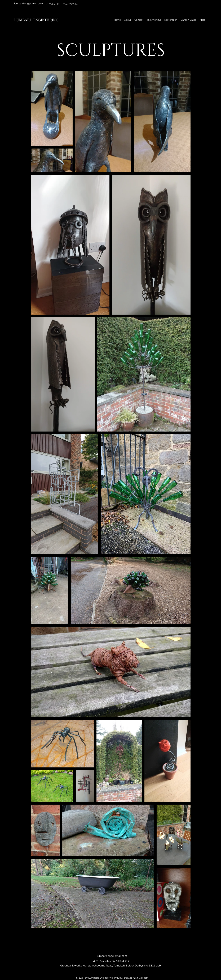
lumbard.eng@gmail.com (28, 3)
